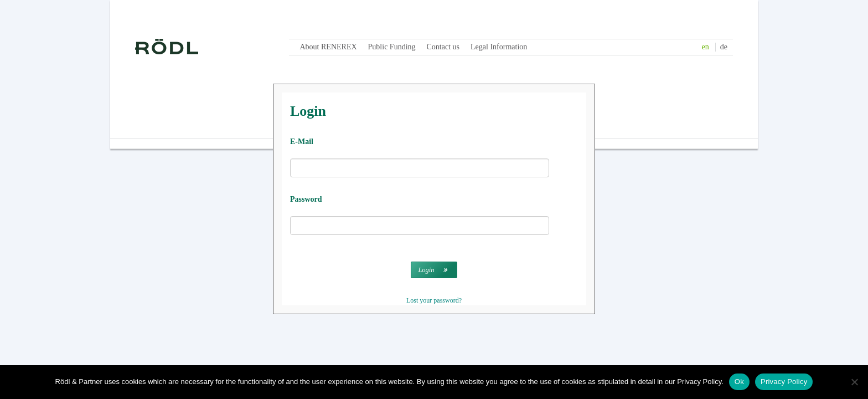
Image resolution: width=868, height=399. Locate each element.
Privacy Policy (784, 382)
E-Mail (302, 142)
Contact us (443, 47)
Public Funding (392, 47)
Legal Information (499, 47)
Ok (739, 382)
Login (426, 270)
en (706, 47)
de (724, 47)
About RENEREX (329, 47)
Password (306, 199)
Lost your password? (434, 300)
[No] (854, 382)
